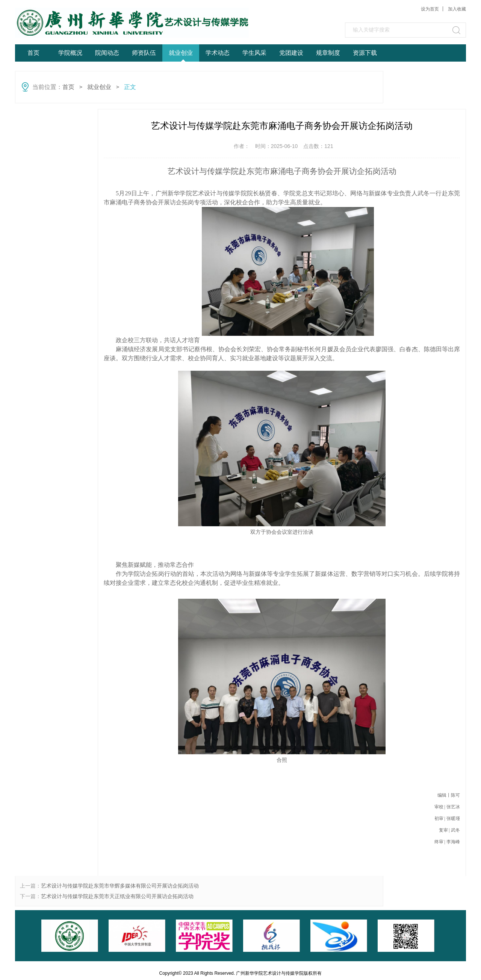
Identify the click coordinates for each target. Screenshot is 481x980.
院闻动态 (107, 53)
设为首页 (430, 9)
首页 (33, 53)
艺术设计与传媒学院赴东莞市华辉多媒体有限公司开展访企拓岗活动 (120, 886)
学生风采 (254, 53)
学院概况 (70, 53)
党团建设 (291, 53)
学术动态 (218, 53)
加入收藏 (457, 9)
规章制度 (328, 53)
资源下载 (365, 53)
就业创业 (181, 53)
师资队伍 (144, 53)
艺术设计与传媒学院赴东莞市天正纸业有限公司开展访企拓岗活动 (117, 896)
